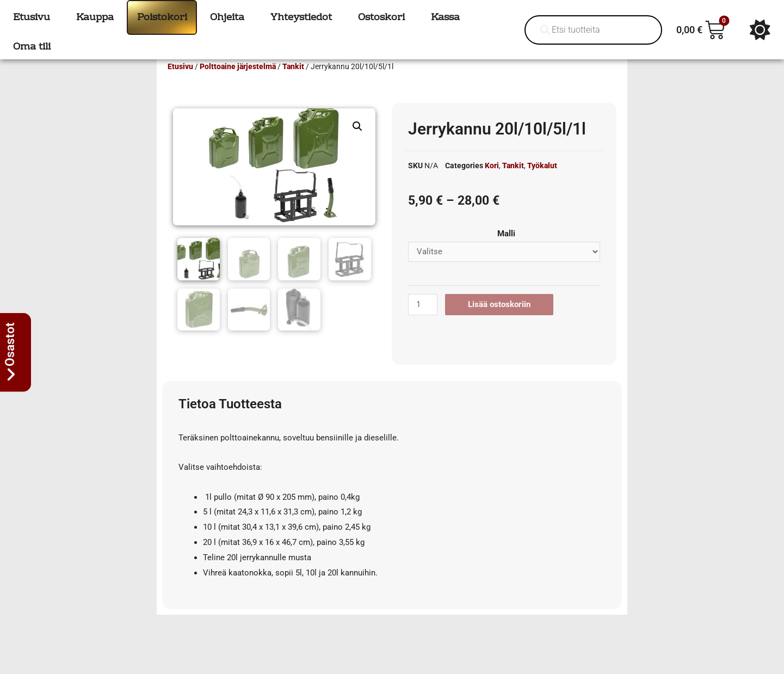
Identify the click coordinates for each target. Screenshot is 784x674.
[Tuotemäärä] (423, 320)
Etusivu (180, 82)
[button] (357, 142)
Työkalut (542, 181)
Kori (492, 181)
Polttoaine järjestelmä (238, 82)
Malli (506, 249)
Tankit (293, 82)
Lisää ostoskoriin (499, 320)
